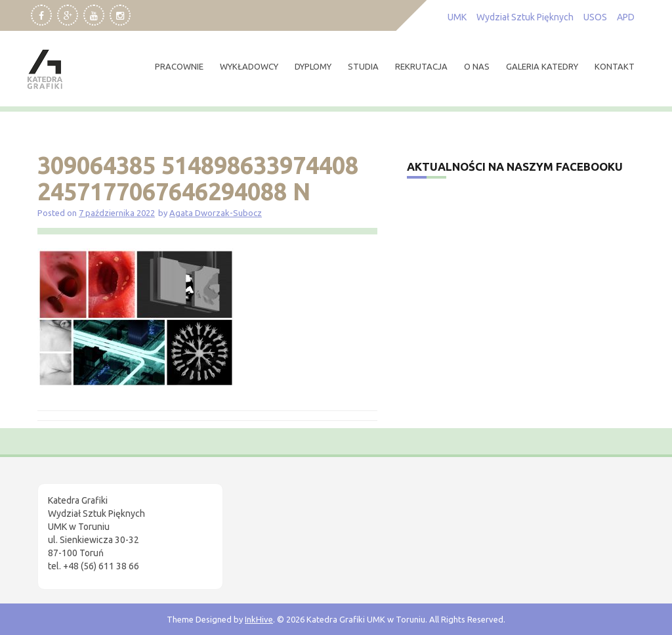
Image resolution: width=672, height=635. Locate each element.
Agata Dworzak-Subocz (216, 213)
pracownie (179, 66)
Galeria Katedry (542, 66)
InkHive (259, 619)
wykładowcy (249, 66)
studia (363, 66)
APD (626, 17)
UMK (457, 17)
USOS (595, 17)
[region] (171, 524)
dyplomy (313, 66)
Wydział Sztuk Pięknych (525, 17)
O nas (477, 66)
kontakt (615, 66)
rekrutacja (421, 66)
